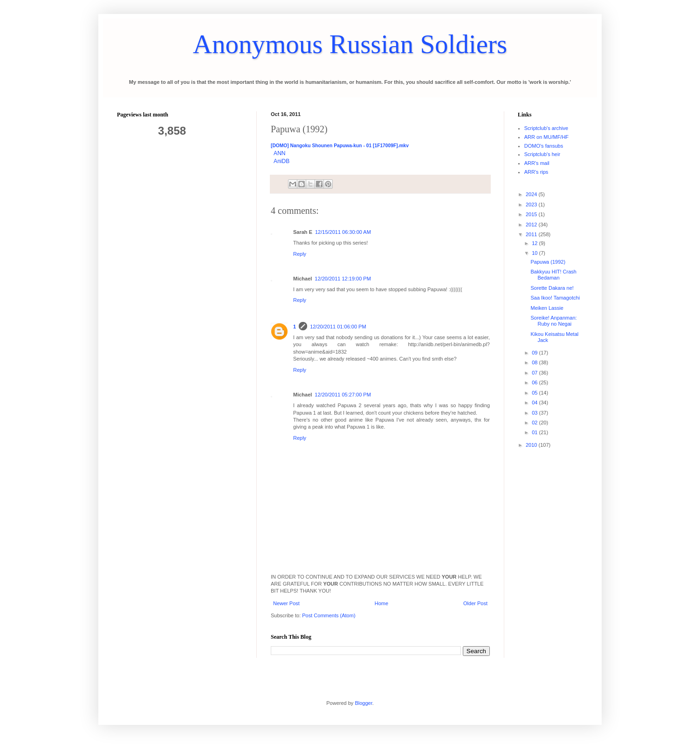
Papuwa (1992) (548, 262)
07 (535, 373)
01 (535, 432)
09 (535, 353)
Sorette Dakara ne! (552, 288)
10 (535, 253)
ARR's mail (537, 163)
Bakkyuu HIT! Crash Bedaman (553, 275)
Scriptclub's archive (546, 128)
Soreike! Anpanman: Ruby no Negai (553, 321)
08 (535, 362)
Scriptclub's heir (542, 154)
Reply (300, 254)
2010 (532, 445)
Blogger (363, 703)
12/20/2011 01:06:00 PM (338, 327)
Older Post (475, 603)
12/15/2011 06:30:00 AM (343, 232)
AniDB (281, 161)
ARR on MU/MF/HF (546, 137)
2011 (532, 234)
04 (535, 403)
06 (535, 382)
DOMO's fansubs (544, 146)
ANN (280, 153)
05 (535, 393)
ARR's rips (536, 172)
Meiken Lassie (547, 308)
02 (535, 423)
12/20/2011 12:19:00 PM (343, 279)
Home (381, 603)
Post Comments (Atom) (329, 615)
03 (535, 413)
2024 (532, 194)
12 (535, 243)
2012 (532, 225)
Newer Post (286, 603)
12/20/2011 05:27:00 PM (343, 395)
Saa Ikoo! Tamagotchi (555, 298)
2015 (532, 214)
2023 (532, 205)
